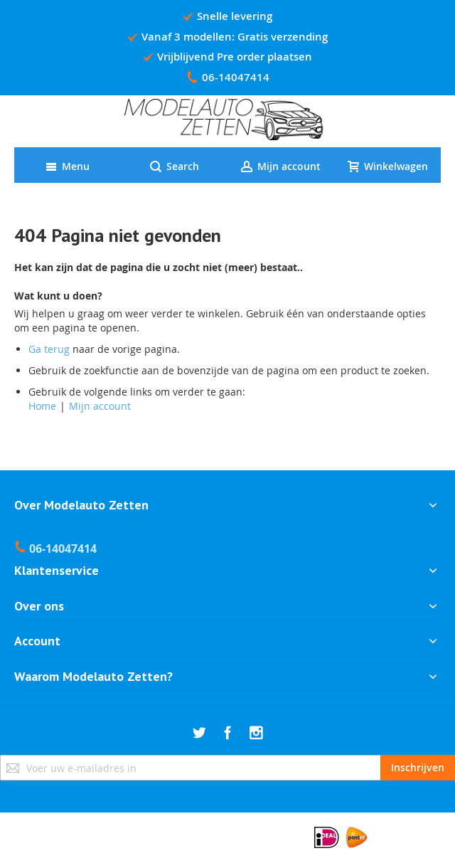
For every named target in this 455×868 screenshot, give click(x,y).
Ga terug (49, 349)
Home (42, 406)
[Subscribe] (418, 768)
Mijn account (100, 406)
